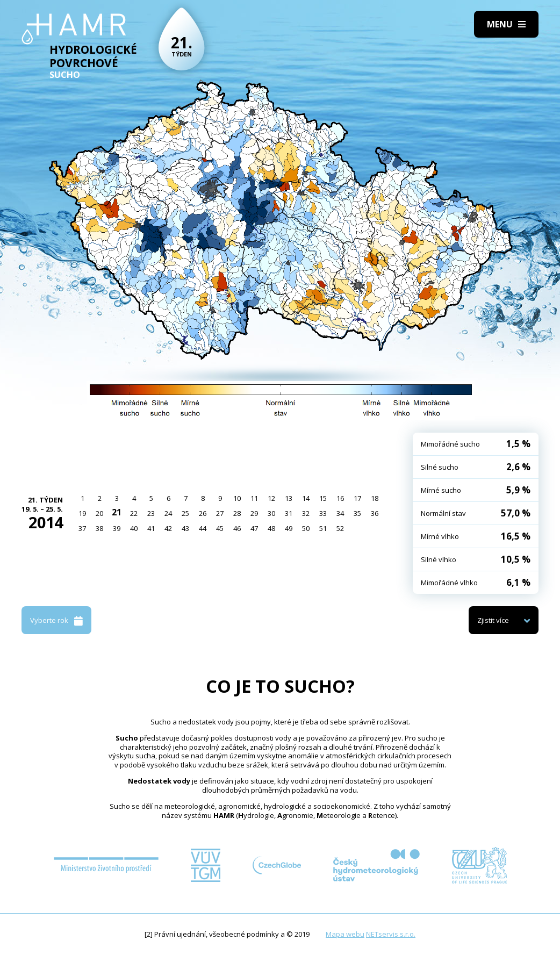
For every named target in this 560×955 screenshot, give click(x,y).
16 (340, 498)
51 (323, 528)
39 (117, 528)
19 (82, 513)
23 (151, 513)
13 (289, 498)
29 (254, 513)
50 (306, 528)
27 (220, 513)
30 (271, 513)
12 (271, 498)
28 (237, 513)
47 (254, 528)
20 (99, 513)
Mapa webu (345, 934)
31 (289, 513)
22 (134, 513)
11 (254, 498)
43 (185, 528)
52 (340, 528)
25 (185, 513)
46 (237, 528)
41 (151, 528)
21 (117, 512)
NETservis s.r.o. (391, 934)
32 (306, 513)
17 (357, 498)
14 (306, 498)
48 (271, 528)
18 (375, 498)
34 (340, 513)
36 (375, 513)
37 (82, 528)
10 (237, 498)
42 (168, 528)
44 (203, 528)
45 (220, 528)
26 (203, 513)
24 (168, 513)
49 (289, 528)
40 (134, 528)
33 (323, 513)
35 (357, 513)
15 (323, 498)
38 (99, 528)
